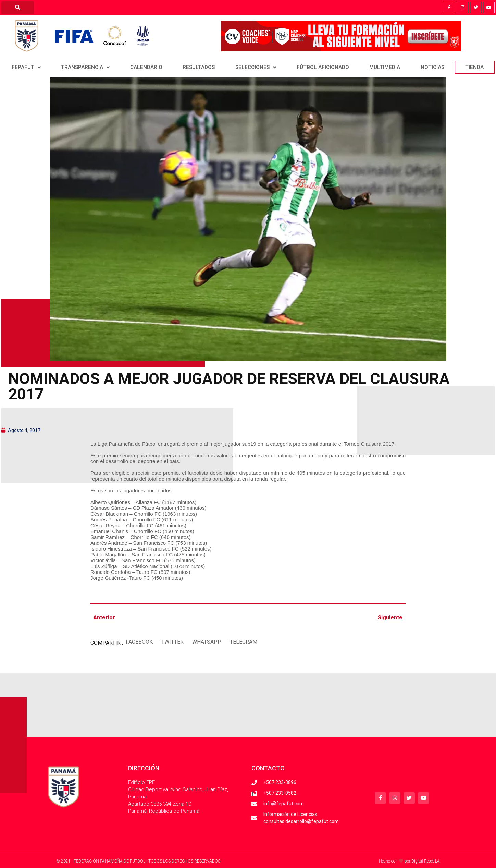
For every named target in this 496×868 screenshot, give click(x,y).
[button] (139, 642)
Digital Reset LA (426, 861)
